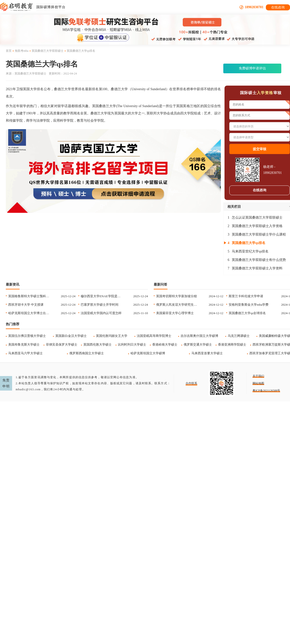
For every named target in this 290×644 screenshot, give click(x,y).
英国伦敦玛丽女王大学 (112, 336)
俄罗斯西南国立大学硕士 (87, 353)
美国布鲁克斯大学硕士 (24, 344)
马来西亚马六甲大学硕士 (25, 353)
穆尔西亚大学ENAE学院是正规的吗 (102, 296)
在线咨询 (278, 7)
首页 (9, 51)
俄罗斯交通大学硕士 (198, 344)
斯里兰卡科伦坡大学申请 (246, 296)
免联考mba (22, 51)
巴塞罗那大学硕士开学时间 (100, 305)
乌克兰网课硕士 (239, 336)
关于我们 (258, 376)
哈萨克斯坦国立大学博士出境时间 (30, 313)
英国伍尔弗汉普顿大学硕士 (27, 336)
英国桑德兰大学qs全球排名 (247, 313)
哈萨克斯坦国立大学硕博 (148, 353)
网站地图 (258, 383)
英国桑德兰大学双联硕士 (48, 51)
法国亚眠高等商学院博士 (154, 336)
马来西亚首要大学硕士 (207, 353)
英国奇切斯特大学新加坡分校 (177, 296)
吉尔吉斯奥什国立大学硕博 (199, 336)
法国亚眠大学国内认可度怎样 (101, 313)
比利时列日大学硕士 (132, 344)
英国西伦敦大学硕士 (98, 344)
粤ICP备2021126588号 (266, 391)
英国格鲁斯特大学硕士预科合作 (30, 296)
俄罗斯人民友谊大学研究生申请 (178, 305)
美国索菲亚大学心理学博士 (175, 313)
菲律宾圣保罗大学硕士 (62, 344)
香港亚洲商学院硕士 (232, 344)
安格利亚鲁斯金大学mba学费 (249, 305)
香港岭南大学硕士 (165, 344)
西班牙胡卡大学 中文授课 (26, 305)
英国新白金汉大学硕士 (71, 336)
